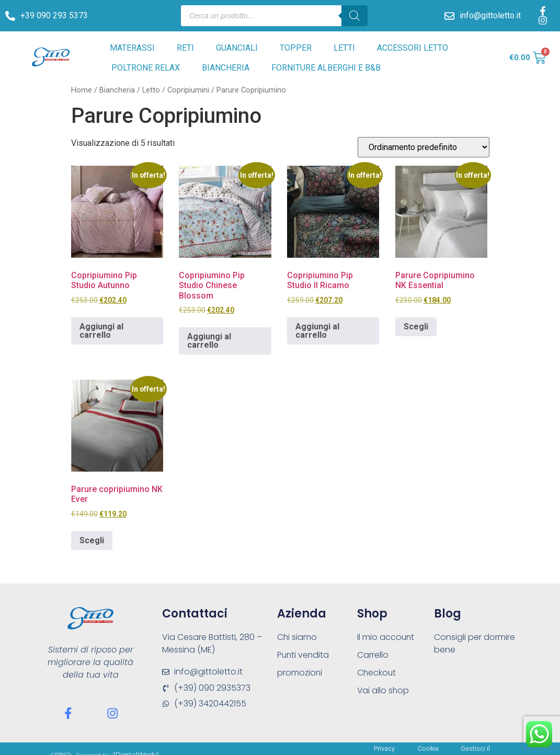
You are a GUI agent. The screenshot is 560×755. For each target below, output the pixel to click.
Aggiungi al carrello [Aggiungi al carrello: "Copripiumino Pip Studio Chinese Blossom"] (209, 341)
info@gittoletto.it (490, 15)
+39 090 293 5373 (54, 15)
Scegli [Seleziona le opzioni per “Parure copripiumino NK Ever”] (92, 540)
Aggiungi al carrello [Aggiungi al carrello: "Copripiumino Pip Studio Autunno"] (101, 331)
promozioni (300, 673)
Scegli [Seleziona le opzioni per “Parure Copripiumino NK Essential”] (416, 327)
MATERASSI (132, 48)
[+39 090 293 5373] (10, 16)
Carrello (373, 655)
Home (82, 90)
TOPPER (296, 48)
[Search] (355, 16)
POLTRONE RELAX (146, 68)
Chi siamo (297, 637)
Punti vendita (304, 655)
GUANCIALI (237, 48)
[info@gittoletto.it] (449, 16)
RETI (185, 48)
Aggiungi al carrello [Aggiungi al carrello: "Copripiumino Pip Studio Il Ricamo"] (317, 331)
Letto (151, 90)
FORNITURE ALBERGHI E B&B (326, 68)
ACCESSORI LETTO (413, 48)
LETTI (344, 48)
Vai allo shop (384, 690)
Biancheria (117, 90)
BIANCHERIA (226, 68)
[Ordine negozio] (424, 147)
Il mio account (386, 637)
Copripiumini (188, 90)
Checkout (377, 673)
